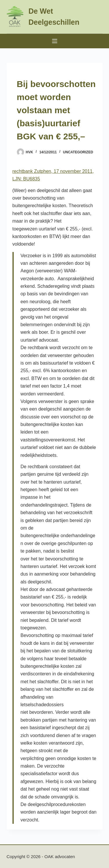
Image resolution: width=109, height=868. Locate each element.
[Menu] (55, 41)
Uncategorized (78, 152)
